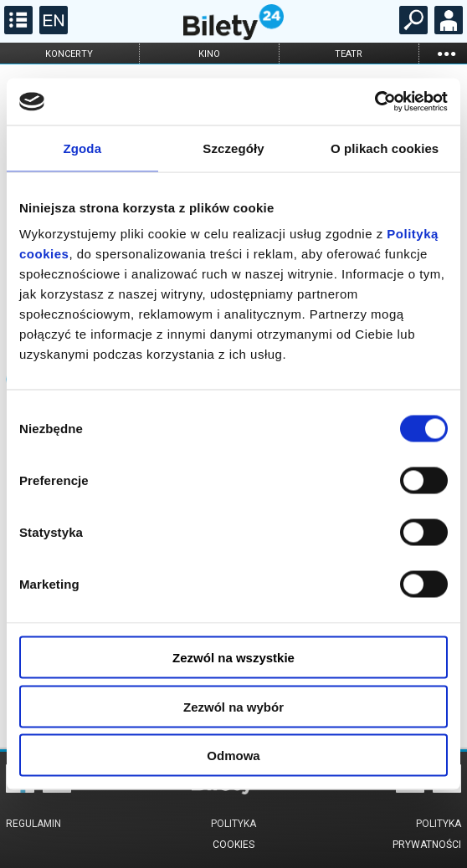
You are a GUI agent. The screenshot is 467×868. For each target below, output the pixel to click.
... (446, 53)
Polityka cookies (233, 834)
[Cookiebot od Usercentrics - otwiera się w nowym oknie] (375, 102)
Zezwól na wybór (233, 706)
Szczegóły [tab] (233, 148)
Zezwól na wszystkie (233, 658)
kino (209, 54)
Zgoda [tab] (83, 148)
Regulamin (33, 824)
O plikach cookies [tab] (385, 148)
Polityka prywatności (427, 834)
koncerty (69, 54)
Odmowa (233, 756)
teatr (349, 54)
